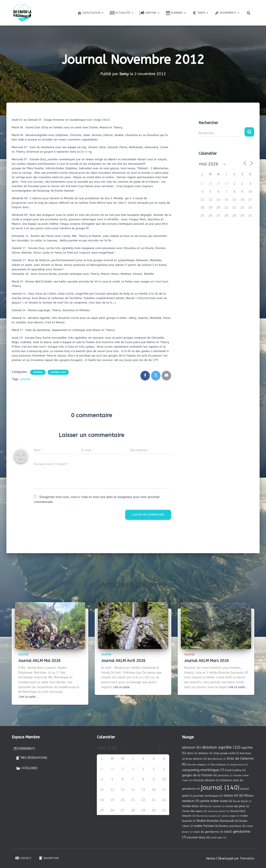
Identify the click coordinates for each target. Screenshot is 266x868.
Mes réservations (32, 758)
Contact (23, 858)
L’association (90, 13)
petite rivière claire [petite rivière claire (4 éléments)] (216, 801)
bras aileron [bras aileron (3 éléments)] (196, 759)
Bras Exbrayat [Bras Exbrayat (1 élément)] (220, 765)
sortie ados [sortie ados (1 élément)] (218, 838)
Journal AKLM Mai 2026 (39, 661)
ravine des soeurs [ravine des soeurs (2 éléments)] (194, 811)
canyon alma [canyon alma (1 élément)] (239, 765)
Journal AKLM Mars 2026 (207, 661)
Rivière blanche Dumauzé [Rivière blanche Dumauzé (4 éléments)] (217, 821)
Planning (176, 13)
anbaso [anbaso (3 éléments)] (205, 753)
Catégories (27, 768)
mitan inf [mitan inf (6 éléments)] (233, 796)
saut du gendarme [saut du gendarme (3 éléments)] (208, 832)
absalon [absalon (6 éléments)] (191, 747)
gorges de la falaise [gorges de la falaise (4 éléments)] (199, 775)
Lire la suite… (29, 697)
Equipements (227, 13)
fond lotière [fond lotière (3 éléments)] (235, 770)
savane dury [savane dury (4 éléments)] (198, 837)
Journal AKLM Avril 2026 (123, 661)
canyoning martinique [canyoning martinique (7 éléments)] (203, 770)
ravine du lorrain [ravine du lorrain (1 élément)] (219, 811)
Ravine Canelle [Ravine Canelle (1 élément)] (214, 806)
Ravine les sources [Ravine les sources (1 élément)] (209, 816)
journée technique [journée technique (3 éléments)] (208, 796)
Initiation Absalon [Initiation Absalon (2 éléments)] (206, 780)
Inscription (49, 858)
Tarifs (200, 13)
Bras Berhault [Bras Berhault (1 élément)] (217, 759)
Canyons (149, 13)
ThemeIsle (247, 859)
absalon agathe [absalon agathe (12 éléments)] (221, 747)
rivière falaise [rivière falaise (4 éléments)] (206, 826)
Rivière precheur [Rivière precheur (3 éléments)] (232, 826)
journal (26, 379)
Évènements (24, 749)
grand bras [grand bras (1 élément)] (225, 776)
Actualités (122, 13)
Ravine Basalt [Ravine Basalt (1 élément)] (242, 801)
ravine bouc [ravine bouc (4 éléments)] (193, 806)
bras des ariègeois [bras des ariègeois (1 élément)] (199, 765)
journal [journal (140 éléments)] (220, 788)
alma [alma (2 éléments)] (192, 753)
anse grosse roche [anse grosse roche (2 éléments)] (226, 753)
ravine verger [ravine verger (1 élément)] (230, 816)
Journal (38, 372)
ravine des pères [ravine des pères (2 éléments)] (237, 806)
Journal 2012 (58, 372)
